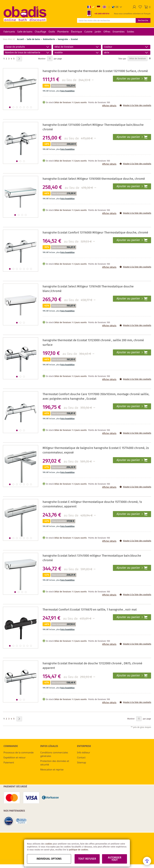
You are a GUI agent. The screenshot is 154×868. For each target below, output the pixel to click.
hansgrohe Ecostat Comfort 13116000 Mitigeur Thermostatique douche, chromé (95, 233)
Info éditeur (84, 753)
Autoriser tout (115, 859)
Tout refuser (87, 859)
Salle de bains (34, 39)
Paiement (9, 762)
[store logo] (25, 14)
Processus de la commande (19, 753)
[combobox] (106, 20)
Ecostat (74, 39)
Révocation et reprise (52, 770)
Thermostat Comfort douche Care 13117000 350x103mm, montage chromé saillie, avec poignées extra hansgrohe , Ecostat (96, 397)
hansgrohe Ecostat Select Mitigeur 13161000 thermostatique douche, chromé (94, 179)
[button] (117, 7)
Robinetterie (49, 39)
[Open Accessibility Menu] (147, 861)
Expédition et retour (15, 757)
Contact (81, 757)
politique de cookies (79, 850)
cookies (49, 844)
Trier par (122, 59)
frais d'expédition (67, 91)
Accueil (20, 39)
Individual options (49, 859)
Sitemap (82, 762)
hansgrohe (63, 39)
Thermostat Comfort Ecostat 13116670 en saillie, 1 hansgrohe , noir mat (90, 610)
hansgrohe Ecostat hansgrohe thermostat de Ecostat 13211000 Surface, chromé (95, 71)
